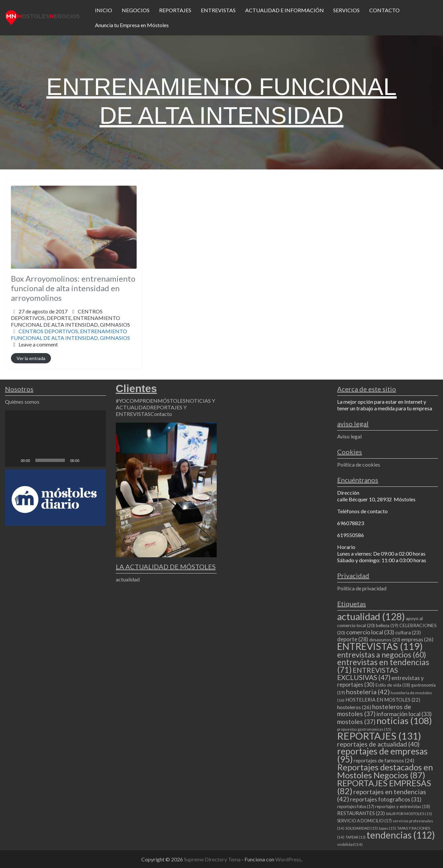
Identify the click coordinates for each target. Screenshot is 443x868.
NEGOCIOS (136, 10)
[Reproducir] (14, 460)
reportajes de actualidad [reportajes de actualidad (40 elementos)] (378, 744)
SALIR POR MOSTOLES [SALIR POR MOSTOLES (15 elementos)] (409, 814)
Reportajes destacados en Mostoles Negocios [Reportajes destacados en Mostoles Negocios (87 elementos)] (385, 771)
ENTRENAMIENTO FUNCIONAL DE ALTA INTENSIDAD (69, 334)
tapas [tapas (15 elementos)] (387, 828)
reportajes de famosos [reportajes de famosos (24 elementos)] (384, 760)
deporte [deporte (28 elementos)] (353, 639)
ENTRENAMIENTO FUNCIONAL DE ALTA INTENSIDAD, (70, 321)
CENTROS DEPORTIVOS (48, 331)
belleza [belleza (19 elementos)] (387, 625)
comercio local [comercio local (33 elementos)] (370, 632)
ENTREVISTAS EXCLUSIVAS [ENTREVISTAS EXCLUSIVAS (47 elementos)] (368, 674)
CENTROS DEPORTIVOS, (70, 318)
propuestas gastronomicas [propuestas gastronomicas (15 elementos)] (364, 729)
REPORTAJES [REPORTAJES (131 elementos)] (379, 736)
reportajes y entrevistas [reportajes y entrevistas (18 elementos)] (403, 806)
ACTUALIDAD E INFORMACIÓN (285, 10)
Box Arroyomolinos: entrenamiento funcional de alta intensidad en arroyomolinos (73, 288)
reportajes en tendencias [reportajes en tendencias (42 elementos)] (382, 795)
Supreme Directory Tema (213, 859)
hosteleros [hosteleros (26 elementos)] (354, 707)
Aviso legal (349, 436)
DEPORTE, (70, 321)
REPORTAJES (175, 10)
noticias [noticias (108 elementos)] (404, 721)
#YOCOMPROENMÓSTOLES (151, 401)
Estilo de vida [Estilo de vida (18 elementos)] (393, 685)
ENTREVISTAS (218, 10)
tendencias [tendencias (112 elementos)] (401, 835)
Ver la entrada (31, 358)
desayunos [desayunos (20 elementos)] (385, 640)
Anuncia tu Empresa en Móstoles (132, 25)
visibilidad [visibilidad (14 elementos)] (350, 844)
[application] (55, 439)
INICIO (104, 10)
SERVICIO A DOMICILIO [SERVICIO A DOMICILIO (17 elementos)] (364, 821)
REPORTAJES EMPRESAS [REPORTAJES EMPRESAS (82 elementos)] (384, 787)
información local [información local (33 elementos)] (404, 714)
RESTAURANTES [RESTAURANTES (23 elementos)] (361, 813)
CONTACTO (384, 10)
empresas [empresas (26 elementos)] (417, 639)
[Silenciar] (87, 460)
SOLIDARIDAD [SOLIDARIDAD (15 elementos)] (362, 828)
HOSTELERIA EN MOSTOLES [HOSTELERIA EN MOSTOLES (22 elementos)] (383, 700)
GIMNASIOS (115, 324)
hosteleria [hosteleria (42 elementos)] (368, 692)
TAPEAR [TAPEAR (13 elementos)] (355, 837)
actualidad (128, 579)
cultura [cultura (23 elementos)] (408, 632)
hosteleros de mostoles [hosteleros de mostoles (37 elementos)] (374, 710)
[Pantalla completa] (97, 460)
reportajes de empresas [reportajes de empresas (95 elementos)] (382, 755)
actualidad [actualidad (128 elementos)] (371, 616)
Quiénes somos (22, 402)
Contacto (161, 414)
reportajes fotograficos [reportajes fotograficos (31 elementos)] (386, 799)
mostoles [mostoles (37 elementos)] (356, 722)
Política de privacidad (362, 588)
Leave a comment (38, 344)
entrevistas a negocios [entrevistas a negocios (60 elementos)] (382, 655)
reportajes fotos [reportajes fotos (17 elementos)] (356, 806)
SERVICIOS (346, 10)
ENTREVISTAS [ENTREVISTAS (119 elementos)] (380, 646)
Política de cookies (359, 464)
